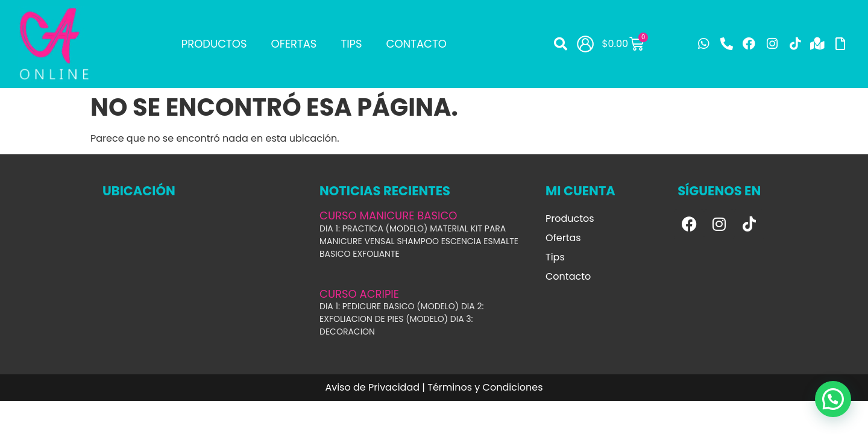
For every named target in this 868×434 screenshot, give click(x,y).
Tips (351, 44)
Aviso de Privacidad (372, 387)
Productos (214, 44)
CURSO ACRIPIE (359, 294)
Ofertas (294, 44)
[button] (561, 44)
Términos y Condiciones (485, 387)
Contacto (417, 44)
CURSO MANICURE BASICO (388, 215)
